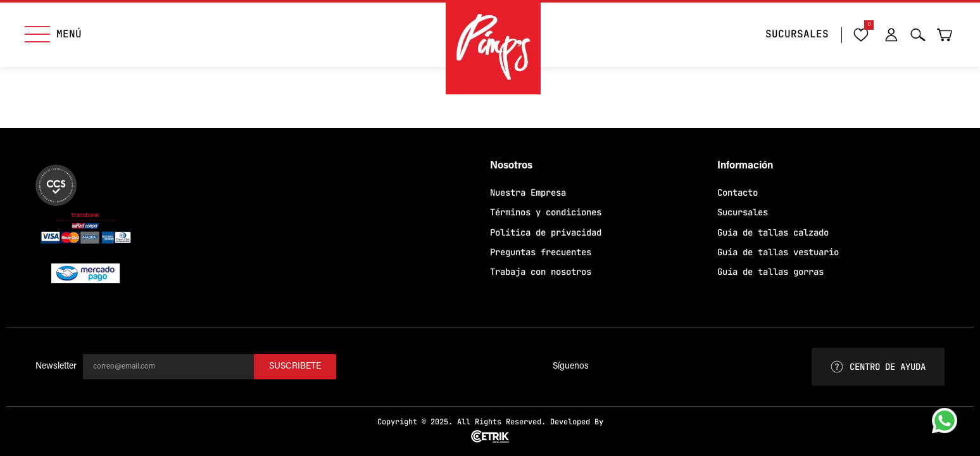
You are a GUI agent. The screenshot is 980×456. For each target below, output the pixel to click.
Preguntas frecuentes (541, 252)
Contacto (738, 193)
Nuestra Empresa (528, 193)
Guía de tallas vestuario (778, 252)
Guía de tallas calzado (773, 232)
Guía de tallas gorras (770, 272)
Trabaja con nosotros (541, 272)
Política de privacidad (546, 232)
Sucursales (743, 212)
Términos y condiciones (546, 212)
